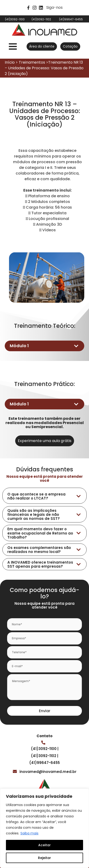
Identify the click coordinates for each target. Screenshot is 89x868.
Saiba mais (29, 833)
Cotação (70, 46)
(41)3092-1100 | (45, 749)
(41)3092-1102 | (44, 756)
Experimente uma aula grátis (45, 441)
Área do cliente (42, 46)
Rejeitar (44, 858)
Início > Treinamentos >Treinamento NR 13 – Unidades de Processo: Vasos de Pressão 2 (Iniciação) (44, 68)
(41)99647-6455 (44, 763)
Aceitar (44, 845)
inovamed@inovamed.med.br (48, 772)
